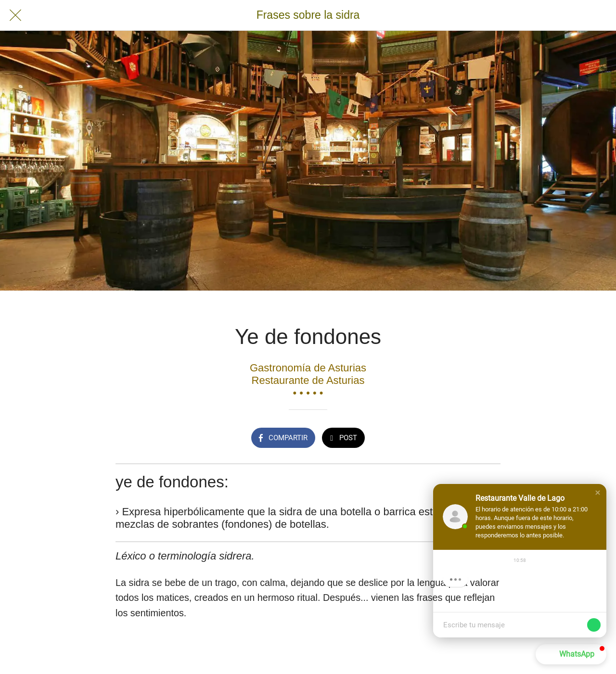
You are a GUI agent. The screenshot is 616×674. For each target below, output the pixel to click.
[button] (598, 493)
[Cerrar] (15, 15)
